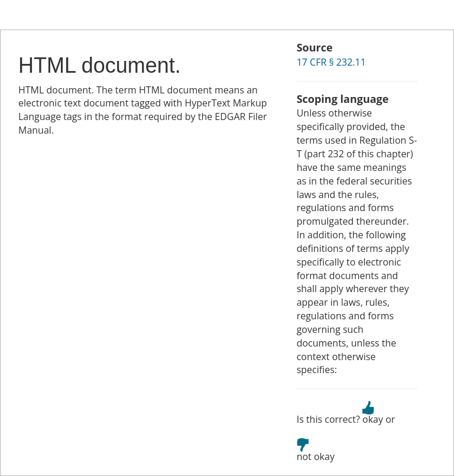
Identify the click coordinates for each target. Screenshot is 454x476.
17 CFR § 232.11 (331, 62)
